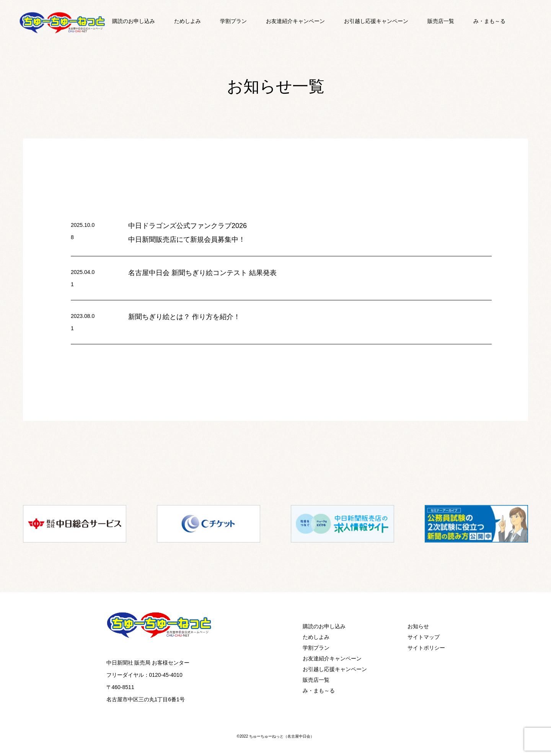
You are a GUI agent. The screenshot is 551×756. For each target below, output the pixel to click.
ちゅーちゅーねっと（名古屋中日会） (282, 736)
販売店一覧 (441, 21)
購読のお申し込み (134, 21)
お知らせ (418, 626)
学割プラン (233, 21)
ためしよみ (187, 21)
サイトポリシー (426, 648)
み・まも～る (489, 21)
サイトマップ (424, 637)
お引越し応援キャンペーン (376, 21)
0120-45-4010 (166, 675)
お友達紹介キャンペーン (295, 21)
